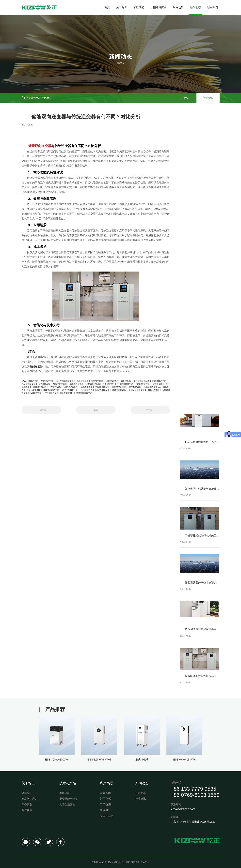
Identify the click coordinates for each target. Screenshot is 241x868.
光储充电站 (107, 816)
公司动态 (185, 98)
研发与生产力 (30, 799)
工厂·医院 (106, 804)
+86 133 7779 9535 (193, 789)
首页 (107, 7)
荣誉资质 (27, 804)
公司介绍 (27, 793)
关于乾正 (122, 7)
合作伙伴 (27, 810)
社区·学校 (106, 799)
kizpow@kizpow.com (183, 809)
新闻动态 (195, 7)
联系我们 (213, 7)
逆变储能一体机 (69, 799)
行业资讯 (46, 98)
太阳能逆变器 (159, 7)
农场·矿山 (106, 810)
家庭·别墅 (106, 793)
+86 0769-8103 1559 (195, 795)
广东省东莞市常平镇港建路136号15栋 (193, 822)
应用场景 (178, 7)
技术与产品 (68, 783)
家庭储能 (139, 7)
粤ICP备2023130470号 (138, 862)
